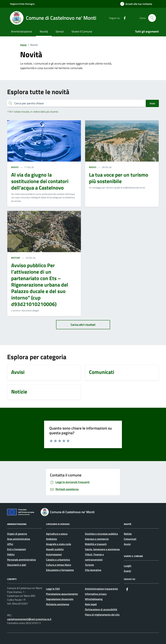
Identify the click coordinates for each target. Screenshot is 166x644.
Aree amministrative (19, 539)
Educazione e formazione (60, 570)
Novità (44, 31)
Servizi (60, 31)
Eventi (127, 571)
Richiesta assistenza (58, 604)
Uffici (10, 544)
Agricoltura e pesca (57, 534)
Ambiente (51, 539)
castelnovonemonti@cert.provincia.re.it (29, 619)
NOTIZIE (16, 258)
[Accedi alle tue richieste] (136, 4)
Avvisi (127, 544)
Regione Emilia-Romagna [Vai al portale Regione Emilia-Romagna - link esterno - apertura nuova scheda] (22, 4)
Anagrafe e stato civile (59, 544)
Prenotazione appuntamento (62, 594)
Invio (152, 103)
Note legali (91, 604)
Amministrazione (21, 31)
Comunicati (130, 539)
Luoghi (128, 566)
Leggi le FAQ (53, 589)
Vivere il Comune (82, 31)
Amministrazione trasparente (101, 589)
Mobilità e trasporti (96, 544)
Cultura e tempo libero (59, 565)
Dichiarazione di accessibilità (101, 609)
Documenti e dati (17, 565)
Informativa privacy (96, 594)
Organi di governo (17, 534)
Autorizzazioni (54, 554)
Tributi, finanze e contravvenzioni (94, 557)
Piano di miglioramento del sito (102, 615)
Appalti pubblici (55, 549)
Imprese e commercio (97, 539)
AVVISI (15, 167)
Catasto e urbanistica (58, 560)
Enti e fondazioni (17, 549)
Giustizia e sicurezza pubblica (101, 534)
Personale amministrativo (21, 560)
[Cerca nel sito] (152, 18)
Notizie (128, 534)
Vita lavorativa (93, 570)
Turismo (89, 565)
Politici (11, 554)
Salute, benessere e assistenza (102, 549)
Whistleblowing (94, 599)
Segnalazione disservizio (60, 599)
